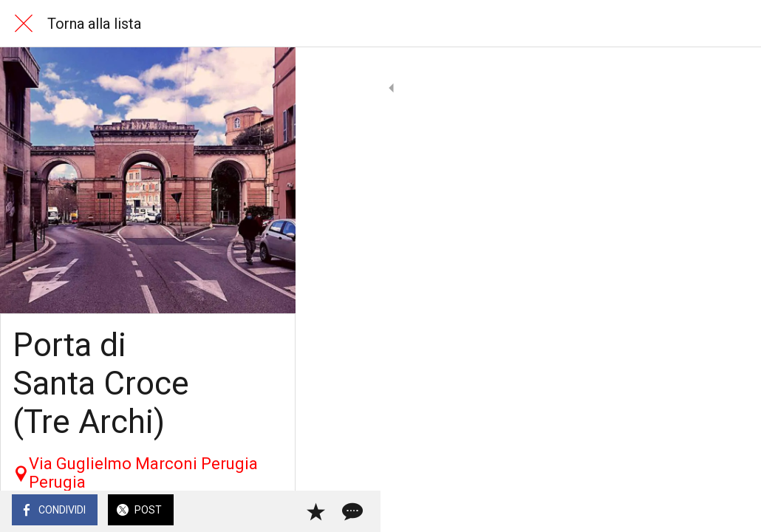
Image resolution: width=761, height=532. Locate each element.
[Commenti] (731, 511)
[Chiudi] (24, 24)
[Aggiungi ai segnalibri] (696, 511)
